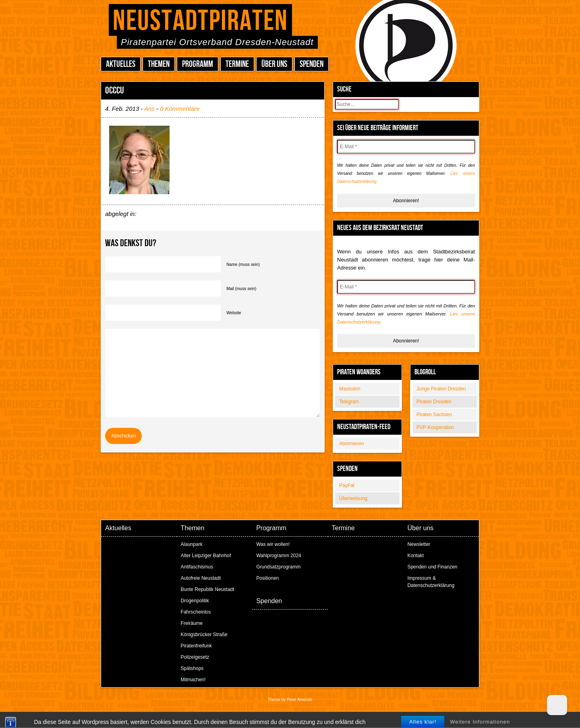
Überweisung (353, 498)
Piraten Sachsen (434, 415)
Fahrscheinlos (196, 612)
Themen (159, 64)
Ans (149, 109)
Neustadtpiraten (200, 21)
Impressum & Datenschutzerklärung (431, 582)
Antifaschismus (197, 567)
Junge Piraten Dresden (441, 389)
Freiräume (192, 623)
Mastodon (350, 389)
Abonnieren (351, 444)
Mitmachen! (193, 680)
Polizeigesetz (195, 657)
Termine (237, 64)
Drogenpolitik (195, 601)
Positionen (267, 578)
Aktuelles (121, 64)
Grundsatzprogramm (278, 567)
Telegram (349, 402)
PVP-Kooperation (435, 427)
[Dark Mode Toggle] (557, 705)
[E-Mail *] (406, 147)
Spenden (312, 64)
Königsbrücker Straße (204, 635)
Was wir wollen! (273, 544)
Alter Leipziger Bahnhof (206, 556)
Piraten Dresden (434, 402)
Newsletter (419, 544)
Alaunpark (192, 544)
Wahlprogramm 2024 (279, 556)
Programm (198, 64)
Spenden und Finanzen (432, 567)
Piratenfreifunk (196, 646)
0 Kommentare (180, 109)
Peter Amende (299, 700)
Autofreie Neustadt (201, 578)
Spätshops (192, 668)
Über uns (274, 64)
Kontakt (415, 556)
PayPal (347, 485)
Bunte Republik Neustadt (208, 589)
